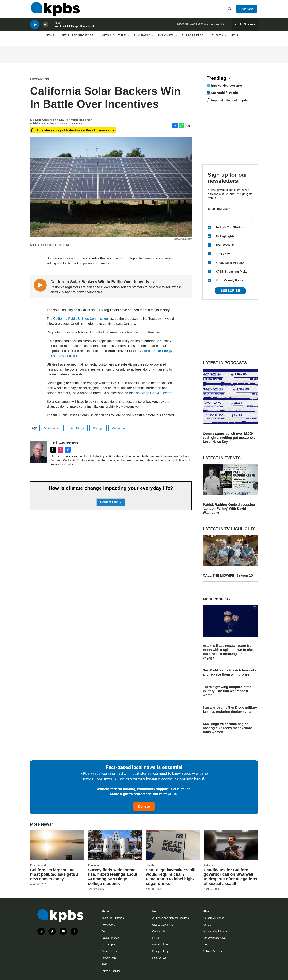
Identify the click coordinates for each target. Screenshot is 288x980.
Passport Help (160, 951)
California (119, 428)
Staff (104, 964)
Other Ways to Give (215, 938)
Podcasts (166, 38)
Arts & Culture (114, 38)
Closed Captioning (163, 925)
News (50, 38)
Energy (98, 428)
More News (42, 824)
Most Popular (217, 599)
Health (150, 865)
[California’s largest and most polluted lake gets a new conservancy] (57, 845)
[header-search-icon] (230, 10)
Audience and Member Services (170, 918)
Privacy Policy (109, 958)
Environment (40, 79)
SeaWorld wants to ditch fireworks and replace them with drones (230, 672)
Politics (208, 865)
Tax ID (207, 944)
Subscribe (230, 291)
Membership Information (217, 931)
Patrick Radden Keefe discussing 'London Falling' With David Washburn (229, 509)
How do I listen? (161, 944)
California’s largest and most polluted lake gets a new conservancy (54, 874)
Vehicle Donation (213, 951)
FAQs (155, 938)
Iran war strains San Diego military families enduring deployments (230, 710)
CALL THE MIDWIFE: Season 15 (228, 575)
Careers (106, 931)
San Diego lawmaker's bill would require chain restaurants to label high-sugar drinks (171, 877)
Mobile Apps (108, 944)
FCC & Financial (111, 938)
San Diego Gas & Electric (153, 393)
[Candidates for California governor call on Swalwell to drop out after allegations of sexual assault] (231, 845)
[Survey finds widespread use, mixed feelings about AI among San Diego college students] (115, 845)
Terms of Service (111, 971)
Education (94, 865)
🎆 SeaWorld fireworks (223, 93)
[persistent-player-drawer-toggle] (245, 27)
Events (217, 38)
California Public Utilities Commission (81, 319)
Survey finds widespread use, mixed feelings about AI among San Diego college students (113, 877)
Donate (144, 806)
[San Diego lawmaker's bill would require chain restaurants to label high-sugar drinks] (173, 845)
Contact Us (159, 931)
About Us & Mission (113, 918)
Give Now (247, 10)
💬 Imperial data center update (228, 100)
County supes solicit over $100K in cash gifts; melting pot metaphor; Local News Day (230, 438)
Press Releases (110, 951)
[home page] (55, 10)
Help (235, 38)
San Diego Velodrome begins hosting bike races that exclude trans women (227, 728)
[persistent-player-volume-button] (46, 27)
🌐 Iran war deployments (224, 86)
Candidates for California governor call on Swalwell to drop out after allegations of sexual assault (230, 877)
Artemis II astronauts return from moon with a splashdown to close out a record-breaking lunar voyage (229, 652)
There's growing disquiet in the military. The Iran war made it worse (227, 691)
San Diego (77, 428)
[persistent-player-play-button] (35, 27)
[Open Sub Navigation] (57, 38)
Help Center (159, 958)
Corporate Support (214, 918)
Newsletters (108, 925)
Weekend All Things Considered (74, 28)
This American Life (213, 26)
